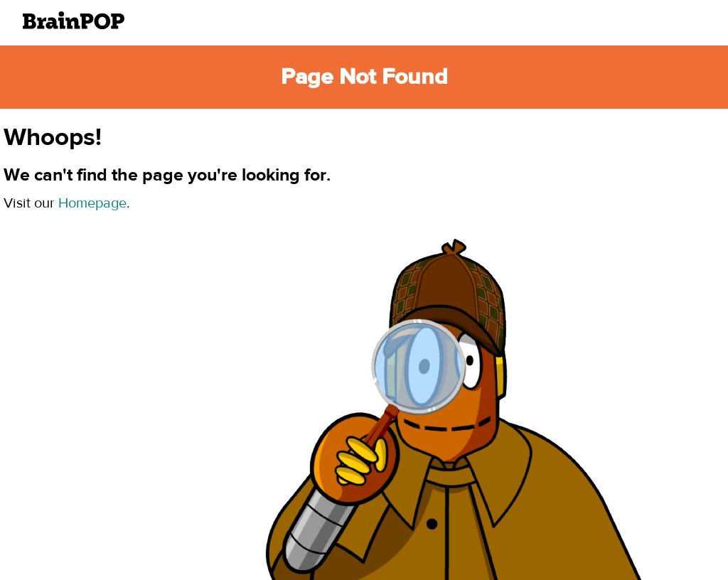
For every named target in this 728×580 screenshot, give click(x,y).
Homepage (92, 203)
